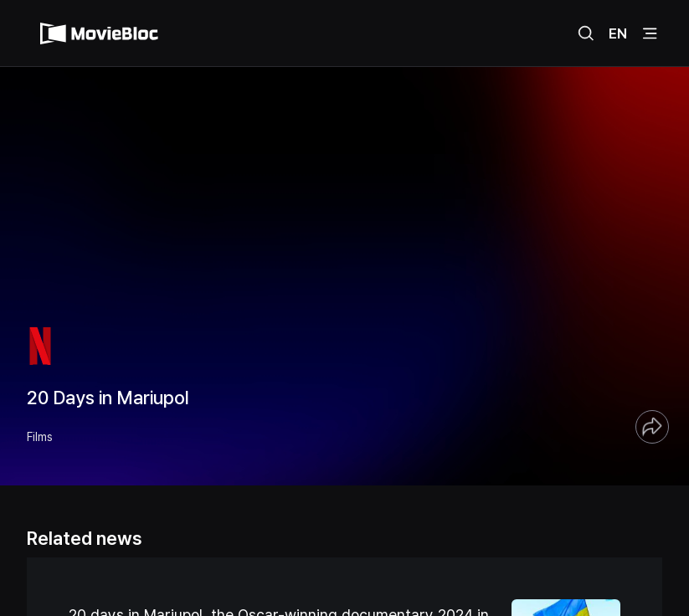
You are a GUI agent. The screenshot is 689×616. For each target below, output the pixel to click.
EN (618, 33)
